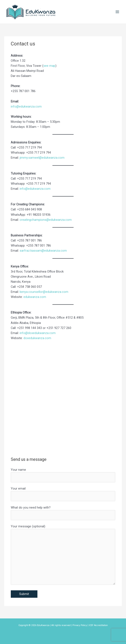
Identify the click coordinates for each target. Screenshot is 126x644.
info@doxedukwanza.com (38, 333)
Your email (63, 494)
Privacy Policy (80, 625)
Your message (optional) (63, 555)
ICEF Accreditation (98, 625)
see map (49, 66)
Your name (63, 475)
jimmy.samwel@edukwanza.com (42, 158)
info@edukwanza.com (26, 106)
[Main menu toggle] (117, 12)
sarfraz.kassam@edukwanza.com (43, 251)
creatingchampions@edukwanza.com (46, 220)
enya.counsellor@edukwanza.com (45, 292)
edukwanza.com (35, 297)
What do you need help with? (63, 513)
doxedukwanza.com (37, 338)
